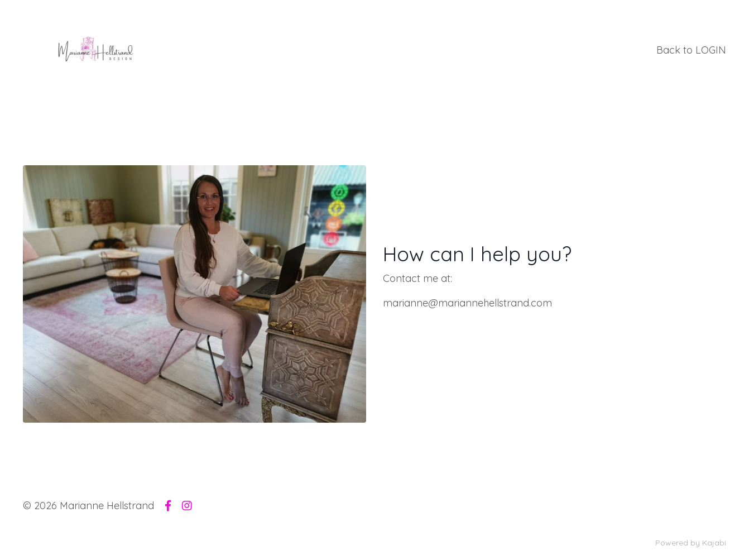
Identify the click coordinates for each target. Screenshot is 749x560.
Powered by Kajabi (691, 543)
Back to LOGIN (691, 50)
